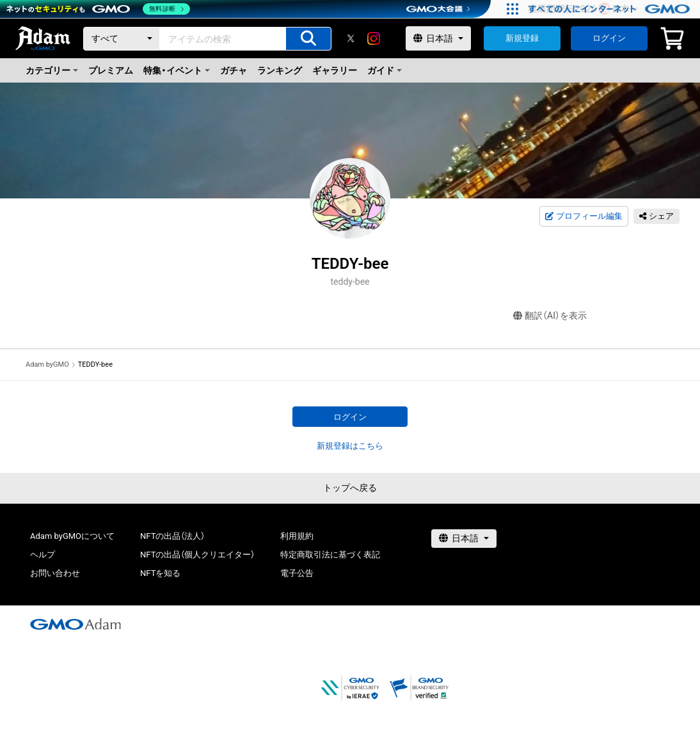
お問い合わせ (55, 573)
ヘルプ (43, 555)
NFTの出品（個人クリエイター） (197, 555)
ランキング (280, 70)
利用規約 (297, 536)
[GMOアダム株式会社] (76, 624)
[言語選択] (438, 38)
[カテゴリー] (122, 39)
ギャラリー (335, 70)
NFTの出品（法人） (172, 536)
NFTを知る (160, 573)
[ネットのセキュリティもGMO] (98, 9)
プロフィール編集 (584, 216)
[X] (351, 38)
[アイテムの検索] (308, 39)
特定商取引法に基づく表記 (330, 555)
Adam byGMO (47, 364)
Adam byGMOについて (72, 536)
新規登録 (522, 38)
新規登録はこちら (350, 446)
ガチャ (234, 70)
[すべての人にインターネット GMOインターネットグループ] (611, 9)
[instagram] (374, 38)
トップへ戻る (350, 488)
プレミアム (111, 70)
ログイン (609, 38)
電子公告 (297, 573)
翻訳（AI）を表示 (550, 316)
